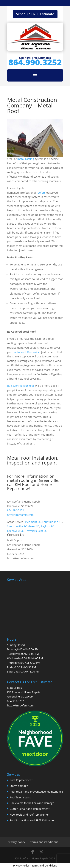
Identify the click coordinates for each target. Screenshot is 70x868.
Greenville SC (15, 531)
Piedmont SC (33, 522)
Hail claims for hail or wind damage (32, 803)
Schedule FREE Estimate (35, 14)
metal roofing (26, 159)
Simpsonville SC (17, 526)
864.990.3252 (35, 62)
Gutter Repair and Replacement (30, 809)
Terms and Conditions (44, 842)
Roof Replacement (21, 780)
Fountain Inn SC (52, 522)
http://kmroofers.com (20, 515)
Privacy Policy (16, 842)
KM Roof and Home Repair (29, 486)
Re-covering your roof (21, 386)
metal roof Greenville (27, 352)
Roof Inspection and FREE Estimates (32, 820)
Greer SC (34, 526)
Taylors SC (47, 526)
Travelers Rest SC (36, 531)
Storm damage (19, 786)
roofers (41, 193)
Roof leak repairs (20, 797)
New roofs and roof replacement (30, 815)
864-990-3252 (15, 510)
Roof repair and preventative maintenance (36, 792)
